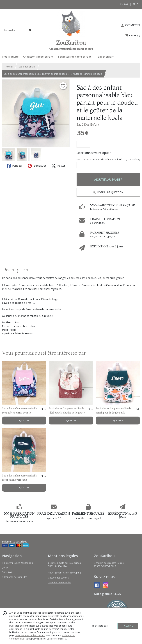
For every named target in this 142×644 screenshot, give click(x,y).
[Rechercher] (30, 30)
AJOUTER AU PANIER (108, 180)
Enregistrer (37, 166)
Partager (15, 166)
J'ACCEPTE (128, 626)
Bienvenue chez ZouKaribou (17, 563)
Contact (124, 4)
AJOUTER (24, 420)
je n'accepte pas (99, 626)
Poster (58, 166)
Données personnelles (15, 577)
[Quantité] (83, 144)
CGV (5, 568)
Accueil (9, 67)
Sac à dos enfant (27, 67)
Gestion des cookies (58, 578)
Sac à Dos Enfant (88, 125)
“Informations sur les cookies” (30, 635)
